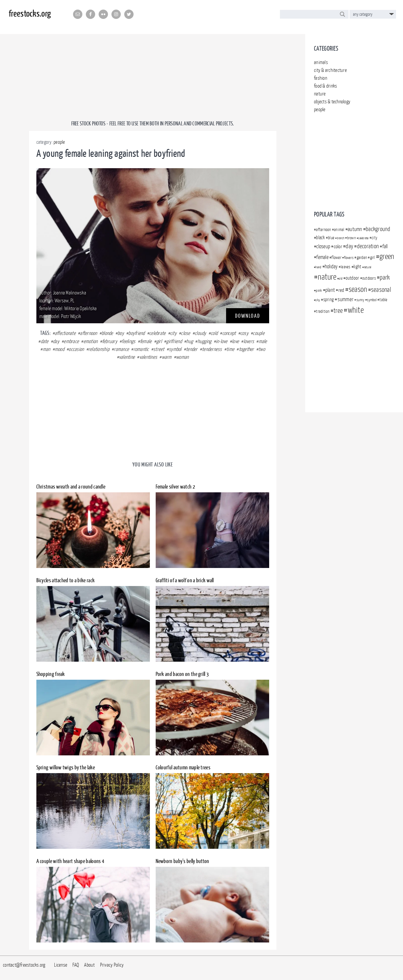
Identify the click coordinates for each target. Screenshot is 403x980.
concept (229, 333)
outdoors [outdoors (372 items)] (369, 278)
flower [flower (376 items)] (336, 257)
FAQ (76, 965)
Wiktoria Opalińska (81, 308)
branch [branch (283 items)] (341, 238)
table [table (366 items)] (383, 300)
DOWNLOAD (248, 316)
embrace (71, 341)
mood (60, 349)
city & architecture (330, 70)
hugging (205, 341)
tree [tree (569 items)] (338, 310)
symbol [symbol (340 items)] (372, 300)
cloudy (200, 333)
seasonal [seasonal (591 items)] (381, 290)
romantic (141, 349)
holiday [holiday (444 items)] (331, 266)
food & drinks (325, 86)
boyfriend (136, 333)
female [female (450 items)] (322, 257)
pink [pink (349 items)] (319, 290)
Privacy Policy (112, 965)
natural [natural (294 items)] (368, 267)
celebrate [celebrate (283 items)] (363, 238)
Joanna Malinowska (70, 293)
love (235, 341)
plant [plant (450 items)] (330, 290)
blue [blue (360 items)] (331, 238)
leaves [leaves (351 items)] (346, 267)
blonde (107, 333)
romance (121, 349)
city (173, 333)
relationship (99, 349)
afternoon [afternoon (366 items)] (323, 230)
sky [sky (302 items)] (318, 300)
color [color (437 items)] (338, 246)
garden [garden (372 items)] (362, 257)
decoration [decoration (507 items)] (368, 246)
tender (192, 349)
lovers (249, 341)
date (45, 341)
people (320, 109)
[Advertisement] (354, 159)
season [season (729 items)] (358, 289)
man (47, 349)
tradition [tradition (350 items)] (323, 311)
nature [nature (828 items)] (327, 277)
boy (121, 333)
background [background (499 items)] (378, 229)
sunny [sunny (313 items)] (360, 300)
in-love (222, 341)
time (230, 349)
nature (320, 94)
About (89, 965)
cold (214, 333)
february (110, 341)
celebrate (157, 333)
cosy (244, 333)
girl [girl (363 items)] (373, 258)
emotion (91, 341)
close (185, 333)
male (263, 341)
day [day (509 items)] (349, 246)
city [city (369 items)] (374, 238)
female (146, 341)
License (61, 965)
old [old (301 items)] (341, 278)
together (246, 349)
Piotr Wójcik (71, 316)
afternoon (88, 333)
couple (259, 333)
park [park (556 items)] (385, 277)
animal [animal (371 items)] (339, 229)
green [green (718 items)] (387, 256)
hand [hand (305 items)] (318, 267)
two (262, 349)
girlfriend (174, 341)
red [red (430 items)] (341, 290)
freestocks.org (30, 13)
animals (321, 62)
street (159, 349)
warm (167, 357)
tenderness (212, 349)
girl (159, 341)
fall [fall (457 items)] (385, 246)
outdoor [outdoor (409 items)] (353, 278)
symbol (175, 349)
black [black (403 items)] (320, 237)
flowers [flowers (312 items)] (349, 258)
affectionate (65, 333)
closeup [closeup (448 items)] (323, 246)
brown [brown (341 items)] (351, 238)
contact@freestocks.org (24, 965)
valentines (148, 357)
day (56, 341)
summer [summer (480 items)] (346, 299)
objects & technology (332, 102)
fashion (321, 78)
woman (182, 357)
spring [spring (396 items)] (329, 299)
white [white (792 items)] (356, 310)
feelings (128, 341)
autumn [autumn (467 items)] (355, 229)
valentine (127, 357)
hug (190, 341)
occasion (76, 349)
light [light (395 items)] (357, 267)
